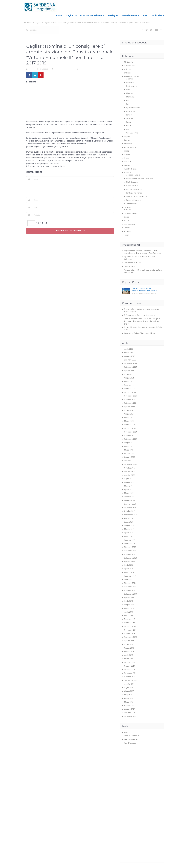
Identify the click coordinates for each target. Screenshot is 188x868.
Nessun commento (86, 69)
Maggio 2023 (129, 446)
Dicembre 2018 (130, 626)
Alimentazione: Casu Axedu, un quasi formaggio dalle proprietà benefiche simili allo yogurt (142, 321)
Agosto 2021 (129, 518)
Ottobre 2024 (130, 400)
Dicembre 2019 (130, 583)
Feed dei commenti (132, 740)
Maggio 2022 (129, 486)
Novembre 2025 (131, 364)
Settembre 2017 (131, 680)
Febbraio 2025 (130, 385)
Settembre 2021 (131, 515)
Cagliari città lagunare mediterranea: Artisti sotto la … (146, 289)
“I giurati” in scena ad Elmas (144, 333)
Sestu (129, 122)
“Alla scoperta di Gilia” (133, 263)
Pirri (128, 101)
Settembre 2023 (131, 439)
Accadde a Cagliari (133, 175)
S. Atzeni (31, 69)
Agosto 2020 (129, 562)
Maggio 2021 (129, 529)
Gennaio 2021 (129, 544)
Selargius (130, 119)
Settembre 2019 (131, 594)
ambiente (128, 73)
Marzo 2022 (129, 493)
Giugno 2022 (129, 482)
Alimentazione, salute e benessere (140, 179)
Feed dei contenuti (132, 736)
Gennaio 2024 (130, 425)
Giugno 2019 (129, 605)
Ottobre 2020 (130, 554)
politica (127, 165)
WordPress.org (130, 743)
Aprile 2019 (129, 612)
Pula (128, 104)
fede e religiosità (131, 147)
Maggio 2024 (129, 418)
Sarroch (129, 115)
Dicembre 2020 (130, 547)
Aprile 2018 (129, 655)
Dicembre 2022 (130, 461)
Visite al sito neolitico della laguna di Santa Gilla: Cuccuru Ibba (143, 271)
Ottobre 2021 (130, 511)
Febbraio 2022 (130, 497)
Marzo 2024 (129, 421)
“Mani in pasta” (130, 266)
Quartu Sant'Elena (133, 108)
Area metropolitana (91, 16)
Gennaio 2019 (129, 623)
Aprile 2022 (129, 490)
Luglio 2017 (129, 688)
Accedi (127, 732)
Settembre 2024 (131, 403)
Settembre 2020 (131, 558)
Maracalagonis (132, 93)
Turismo (127, 235)
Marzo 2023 (129, 450)
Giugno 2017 (129, 691)
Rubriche (157, 16)
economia (128, 144)
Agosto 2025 (129, 371)
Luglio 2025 (129, 374)
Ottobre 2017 (130, 677)
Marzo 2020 (129, 572)
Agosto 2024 (129, 407)
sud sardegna (129, 224)
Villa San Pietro (132, 133)
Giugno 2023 (129, 443)
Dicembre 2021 (130, 504)
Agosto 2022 (129, 475)
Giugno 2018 (129, 648)
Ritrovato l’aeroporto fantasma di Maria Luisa (143, 329)
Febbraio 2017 (130, 706)
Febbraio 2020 (130, 576)
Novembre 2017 (130, 673)
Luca (126, 327)
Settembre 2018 (131, 637)
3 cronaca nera (130, 66)
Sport (146, 16)
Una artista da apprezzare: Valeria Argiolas (142, 311)
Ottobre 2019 (130, 590)
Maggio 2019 (129, 608)
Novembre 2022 (131, 464)
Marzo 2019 (129, 616)
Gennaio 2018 (129, 666)
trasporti (128, 231)
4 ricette (128, 69)
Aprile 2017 (129, 699)
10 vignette (129, 62)
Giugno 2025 (129, 378)
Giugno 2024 (129, 414)
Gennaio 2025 (130, 389)
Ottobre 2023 (130, 436)
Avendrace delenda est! (146, 315)
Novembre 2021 (130, 508)
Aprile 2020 (129, 569)
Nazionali (128, 162)
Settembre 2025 (131, 367)
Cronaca (127, 140)
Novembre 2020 (131, 551)
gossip (127, 151)
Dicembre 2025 (130, 360)
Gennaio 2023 (130, 457)
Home (59, 16)
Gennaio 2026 (130, 356)
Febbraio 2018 (130, 662)
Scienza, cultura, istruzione (137, 197)
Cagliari (70, 16)
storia (126, 221)
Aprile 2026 (129, 349)
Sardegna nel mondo (134, 193)
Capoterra (130, 83)
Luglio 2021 (129, 522)
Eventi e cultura (130, 16)
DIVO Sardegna (132, 182)
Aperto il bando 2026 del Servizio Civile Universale (140, 258)
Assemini (130, 79)
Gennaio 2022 (130, 500)
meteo (129, 210)
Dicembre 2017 (130, 670)
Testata (127, 228)
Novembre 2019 (130, 587)
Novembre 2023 (130, 432)
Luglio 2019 (129, 601)
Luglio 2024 (129, 410)
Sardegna (113, 16)
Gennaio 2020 (130, 580)
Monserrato (131, 97)
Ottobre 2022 (130, 468)
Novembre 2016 (130, 717)
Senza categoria (68, 69)
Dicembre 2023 (130, 428)
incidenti (128, 155)
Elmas (128, 90)
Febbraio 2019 (130, 619)
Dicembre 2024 (130, 392)
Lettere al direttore (134, 189)
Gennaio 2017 (129, 709)
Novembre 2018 (130, 630)
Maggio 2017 (129, 695)
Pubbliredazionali (131, 169)
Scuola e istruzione (134, 200)
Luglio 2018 (129, 644)
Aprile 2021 (129, 533)
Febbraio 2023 (130, 454)
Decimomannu (132, 86)
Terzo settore (132, 204)
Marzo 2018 (129, 659)
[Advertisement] (70, 103)
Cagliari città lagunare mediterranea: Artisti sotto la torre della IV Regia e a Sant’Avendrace (143, 252)
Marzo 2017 (129, 702)
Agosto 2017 (129, 684)
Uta (128, 129)
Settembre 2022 (131, 472)
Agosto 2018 (129, 641)
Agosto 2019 (129, 598)
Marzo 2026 (129, 353)
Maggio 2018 (129, 652)
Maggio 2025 (129, 382)
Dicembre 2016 (130, 713)
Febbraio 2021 (130, 540)
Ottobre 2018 (130, 634)
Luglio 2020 (129, 565)
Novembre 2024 (131, 396)
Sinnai (128, 126)
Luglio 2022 (129, 479)
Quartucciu (131, 111)
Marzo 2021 (129, 536)
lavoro (127, 158)
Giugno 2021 (129, 526)
